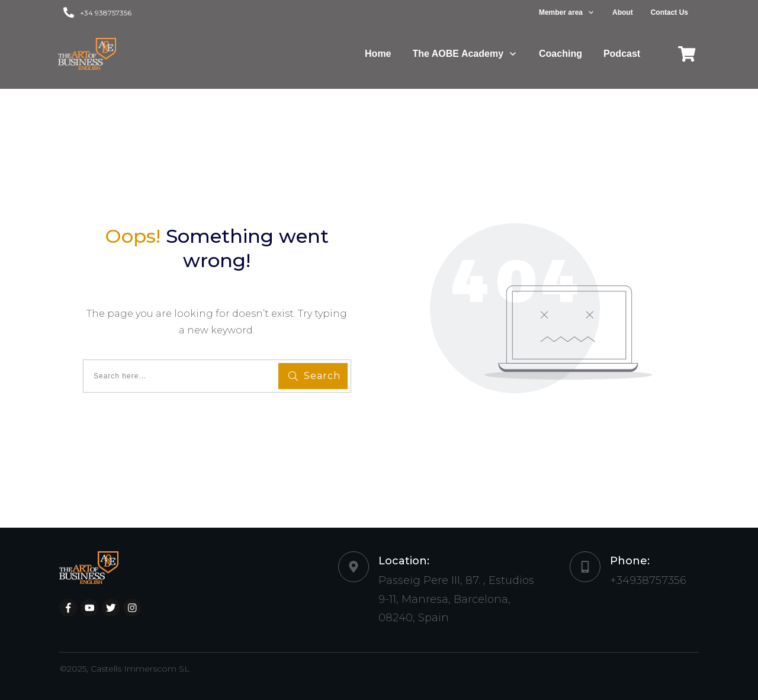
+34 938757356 (106, 13)
